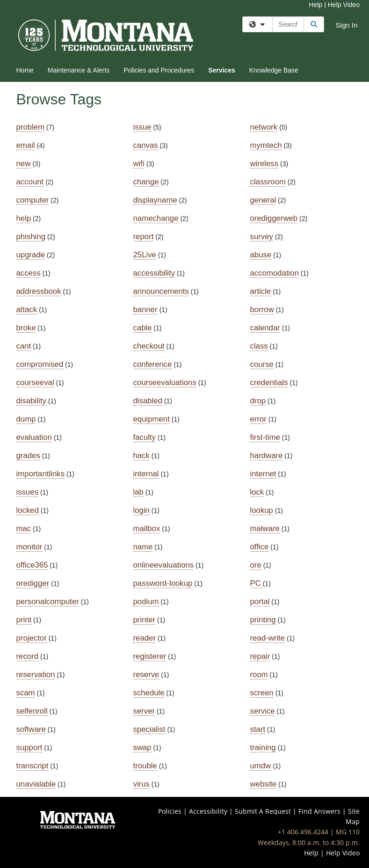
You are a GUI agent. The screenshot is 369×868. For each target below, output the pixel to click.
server (144, 711)
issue (142, 127)
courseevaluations (165, 383)
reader (145, 638)
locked (28, 510)
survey (262, 237)
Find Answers (319, 811)
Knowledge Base (274, 70)
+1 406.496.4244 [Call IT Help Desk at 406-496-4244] (303, 832)
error (258, 419)
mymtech (266, 145)
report (144, 237)
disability (31, 401)
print (24, 620)
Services (222, 70)
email (26, 145)
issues (28, 492)
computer (33, 200)
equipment (152, 419)
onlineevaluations (164, 565)
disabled (148, 401)
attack (27, 310)
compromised (40, 364)
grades (28, 456)
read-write (268, 638)
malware (265, 529)
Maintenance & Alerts (79, 70)
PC (256, 583)
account (30, 182)
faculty (145, 437)
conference (153, 364)
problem (31, 127)
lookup (262, 510)
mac (24, 529)
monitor (29, 547)
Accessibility (208, 811)
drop (258, 401)
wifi (139, 164)
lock (257, 492)
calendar (265, 328)
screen (262, 693)
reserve (146, 675)
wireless (264, 164)
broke (26, 328)
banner (145, 310)
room (259, 675)
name (143, 547)
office (260, 547)
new (24, 164)
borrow (262, 310)
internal (146, 474)
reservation (36, 675)
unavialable (36, 784)
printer (145, 620)
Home (25, 70)
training (263, 748)
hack (141, 456)
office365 (32, 565)
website (264, 784)
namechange (156, 218)
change (146, 182)
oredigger (33, 583)
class (259, 346)
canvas (146, 145)
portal (260, 602)
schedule (149, 693)
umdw (261, 766)
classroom (268, 182)
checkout (149, 346)
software (31, 729)
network (264, 127)
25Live (145, 255)
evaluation (34, 437)
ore (256, 565)
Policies (170, 811)
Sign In (347, 25)
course (262, 364)
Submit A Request (263, 811)
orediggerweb (274, 218)
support (29, 748)
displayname (155, 200)
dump (26, 419)
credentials (269, 383)
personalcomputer (48, 602)
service (263, 711)
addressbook (39, 291)
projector (32, 638)
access (29, 273)
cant (24, 346)
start (258, 729)
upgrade (31, 255)
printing (263, 620)
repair (260, 656)
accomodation (275, 273)
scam (26, 693)
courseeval (35, 383)
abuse (261, 255)
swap (142, 748)
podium (146, 602)
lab (138, 492)
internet (263, 474)
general (263, 200)
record (28, 656)
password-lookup (163, 583)
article (261, 291)
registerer (150, 656)
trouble (145, 766)
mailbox (147, 529)
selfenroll (32, 711)
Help (316, 5)
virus (141, 784)
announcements (161, 291)
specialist (149, 729)
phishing (31, 237)
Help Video (344, 5)
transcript (33, 766)
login (141, 510)
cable (143, 328)
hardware (267, 456)
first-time (265, 437)
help (24, 218)
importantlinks (41, 474)
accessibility (154, 273)
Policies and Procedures (159, 70)
